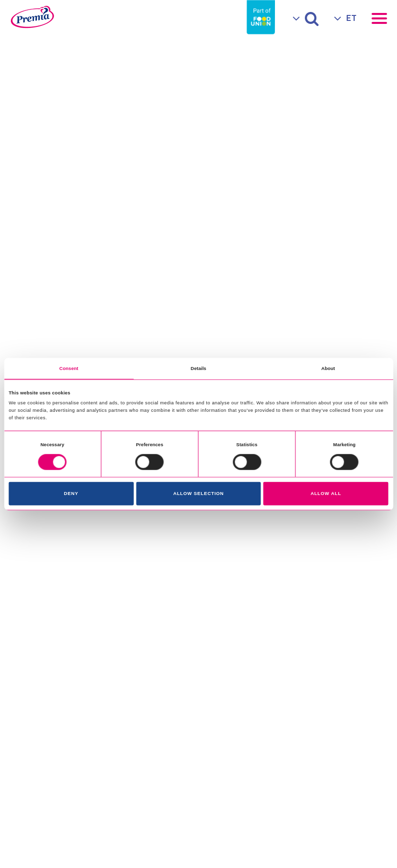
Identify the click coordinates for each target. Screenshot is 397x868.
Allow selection (199, 494)
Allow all (326, 494)
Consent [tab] (69, 369)
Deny (71, 494)
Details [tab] (198, 369)
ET (351, 18)
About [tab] (328, 369)
